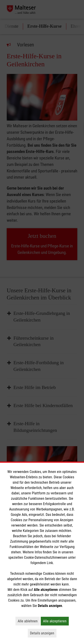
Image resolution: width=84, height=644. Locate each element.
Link (50, 563)
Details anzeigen (43, 633)
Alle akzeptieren (56, 621)
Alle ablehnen (29, 621)
